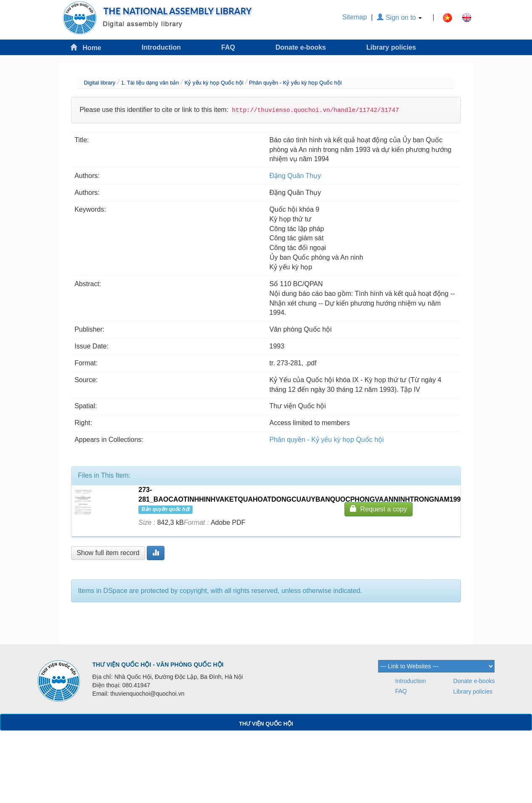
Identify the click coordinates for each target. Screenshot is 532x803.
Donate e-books (301, 47)
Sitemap (355, 17)
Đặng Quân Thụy (295, 176)
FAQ (228, 47)
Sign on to (399, 17)
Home (86, 47)
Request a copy (378, 509)
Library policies (391, 47)
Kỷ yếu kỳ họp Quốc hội (214, 83)
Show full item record (108, 553)
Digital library (99, 83)
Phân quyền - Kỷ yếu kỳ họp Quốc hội (295, 83)
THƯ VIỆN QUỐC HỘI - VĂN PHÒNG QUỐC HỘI (158, 665)
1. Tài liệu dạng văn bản (150, 83)
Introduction (161, 47)
